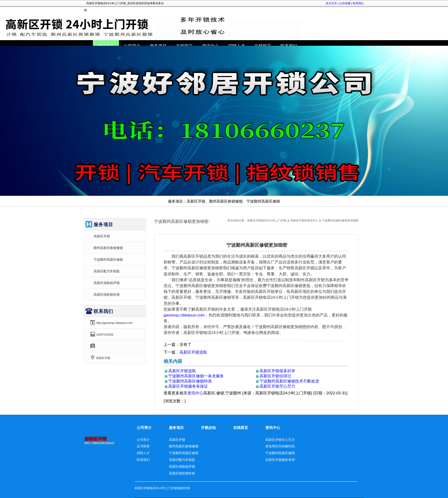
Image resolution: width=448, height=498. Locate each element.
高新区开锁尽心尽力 (277, 386)
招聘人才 (143, 453)
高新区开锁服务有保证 (188, 386)
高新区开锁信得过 (275, 376)
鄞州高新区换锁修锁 (108, 248)
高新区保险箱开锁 (107, 283)
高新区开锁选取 (193, 352)
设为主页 (331, 3)
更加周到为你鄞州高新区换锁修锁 (290, 446)
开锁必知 (208, 428)
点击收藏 (345, 3)
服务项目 (176, 428)
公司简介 (144, 428)
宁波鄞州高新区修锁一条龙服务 (196, 376)
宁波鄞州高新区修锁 (108, 260)
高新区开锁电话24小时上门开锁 (267, 221)
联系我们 (358, 3)
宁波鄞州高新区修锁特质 (190, 381)
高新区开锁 (102, 236)
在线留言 (241, 428)
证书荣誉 (143, 446)
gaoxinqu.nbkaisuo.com (184, 315)
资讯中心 (195, 393)
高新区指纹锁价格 (107, 295)
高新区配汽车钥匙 (107, 271)
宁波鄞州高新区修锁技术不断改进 (289, 381)
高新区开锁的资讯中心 (304, 221)
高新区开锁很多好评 (277, 371)
